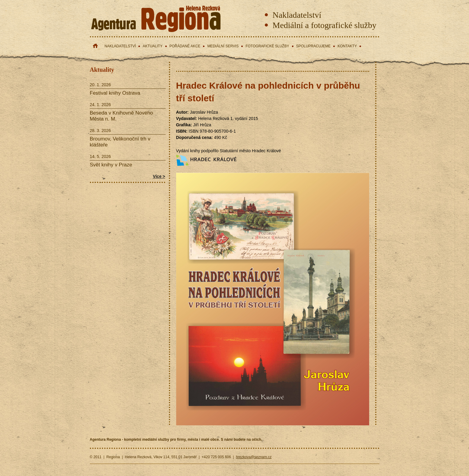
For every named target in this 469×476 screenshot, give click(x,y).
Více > (159, 176)
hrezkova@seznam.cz (254, 457)
